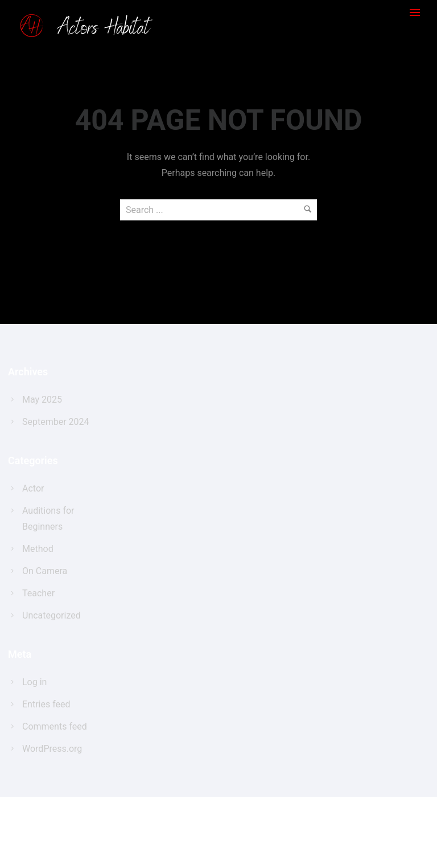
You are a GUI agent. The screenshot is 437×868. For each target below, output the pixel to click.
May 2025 (42, 400)
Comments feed (55, 726)
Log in (34, 682)
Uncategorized (51, 615)
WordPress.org (52, 749)
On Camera (45, 571)
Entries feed (46, 704)
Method (38, 549)
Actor (33, 488)
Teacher (38, 593)
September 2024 (56, 422)
